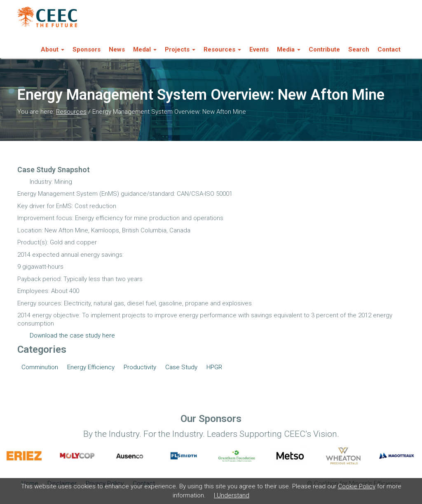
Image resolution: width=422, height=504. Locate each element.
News (117, 49)
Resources (71, 112)
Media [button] (289, 49)
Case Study (181, 367)
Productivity (140, 367)
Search (359, 49)
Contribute (324, 49)
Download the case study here (72, 335)
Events (259, 49)
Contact (389, 49)
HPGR (214, 367)
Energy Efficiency (91, 367)
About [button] (53, 49)
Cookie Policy (357, 486)
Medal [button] (145, 49)
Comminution (40, 367)
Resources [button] (222, 49)
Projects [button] (180, 49)
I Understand (232, 495)
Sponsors (87, 49)
